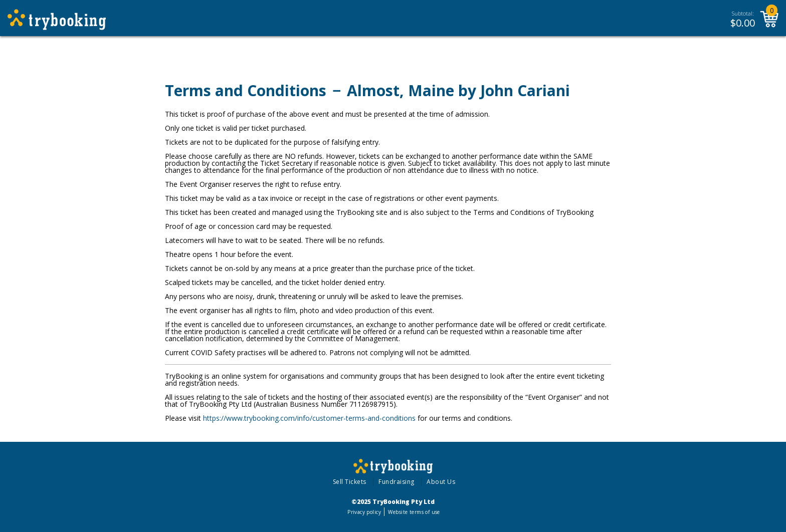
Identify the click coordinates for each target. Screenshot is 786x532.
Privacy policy (364, 512)
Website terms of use (414, 512)
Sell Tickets (350, 482)
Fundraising (397, 482)
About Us (441, 482)
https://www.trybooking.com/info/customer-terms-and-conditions (309, 418)
